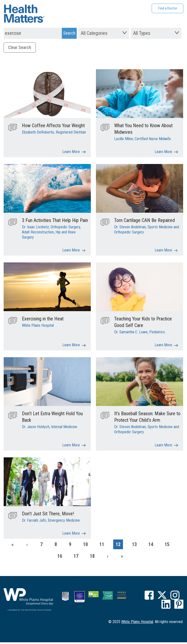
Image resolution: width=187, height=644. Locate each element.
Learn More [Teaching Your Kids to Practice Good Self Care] (163, 347)
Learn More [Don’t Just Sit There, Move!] (71, 535)
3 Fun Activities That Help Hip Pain (55, 221)
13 (134, 546)
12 (118, 546)
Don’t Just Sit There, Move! (48, 515)
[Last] (122, 558)
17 (76, 558)
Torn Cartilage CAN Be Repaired (145, 221)
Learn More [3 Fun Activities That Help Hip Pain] (71, 252)
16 (60, 558)
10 (85, 546)
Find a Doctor (168, 8)
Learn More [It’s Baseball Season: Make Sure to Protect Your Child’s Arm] (163, 447)
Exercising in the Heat (43, 320)
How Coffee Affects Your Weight (53, 126)
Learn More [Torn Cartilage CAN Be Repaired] (163, 252)
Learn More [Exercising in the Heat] (71, 347)
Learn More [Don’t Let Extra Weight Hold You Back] (71, 447)
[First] (13, 546)
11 (102, 546)
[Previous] (27, 546)
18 (92, 558)
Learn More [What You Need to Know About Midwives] (163, 153)
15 (167, 546)
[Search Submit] (69, 33)
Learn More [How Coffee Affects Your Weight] (71, 153)
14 (151, 546)
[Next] (108, 558)
